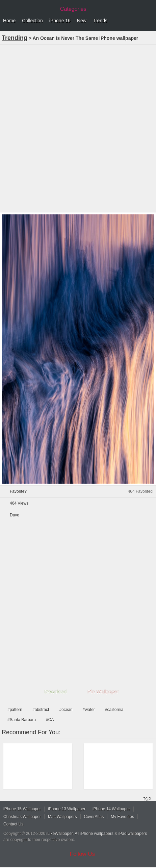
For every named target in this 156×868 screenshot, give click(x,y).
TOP (147, 799)
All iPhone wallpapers (94, 834)
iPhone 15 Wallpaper (22, 809)
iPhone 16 (60, 21)
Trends (100, 21)
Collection (32, 21)
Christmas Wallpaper (22, 817)
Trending (15, 38)
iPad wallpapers (133, 834)
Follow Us (83, 854)
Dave (15, 515)
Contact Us (13, 824)
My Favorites (122, 817)
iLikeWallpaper (60, 834)
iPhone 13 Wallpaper (67, 809)
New (82, 21)
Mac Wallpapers (62, 817)
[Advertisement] (78, 128)
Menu (149, 21)
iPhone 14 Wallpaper (111, 809)
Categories (73, 9)
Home (9, 21)
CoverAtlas (94, 817)
